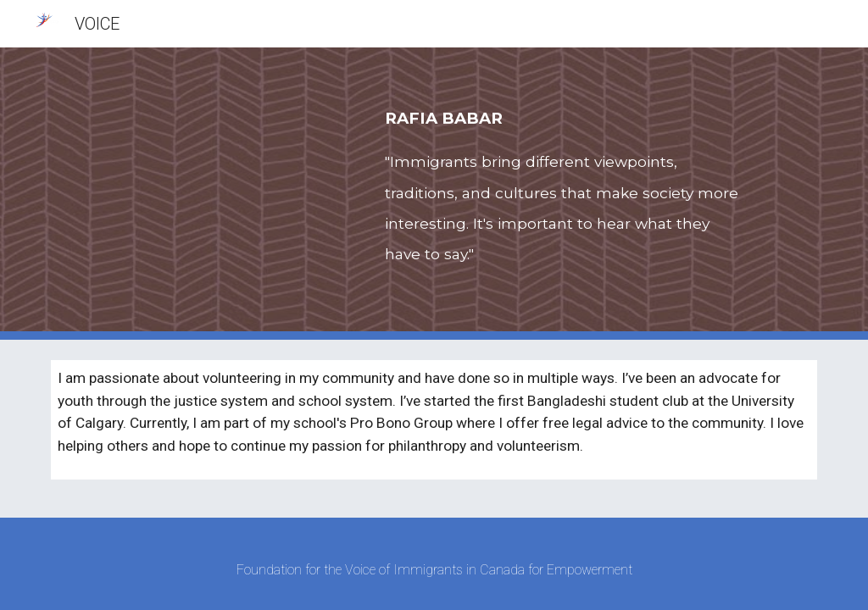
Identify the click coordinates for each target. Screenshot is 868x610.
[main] (565, 194)
